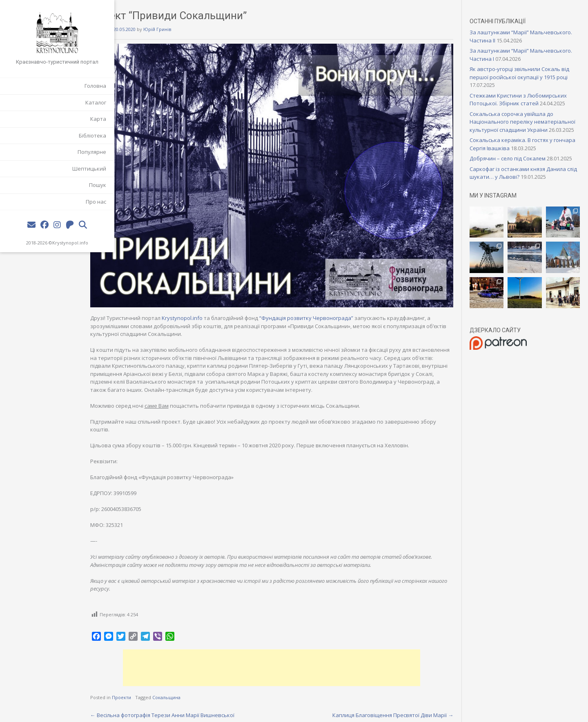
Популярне (92, 152)
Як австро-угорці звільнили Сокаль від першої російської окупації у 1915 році (528, 73)
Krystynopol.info (70, 243)
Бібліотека (92, 136)
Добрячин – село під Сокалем (516, 167)
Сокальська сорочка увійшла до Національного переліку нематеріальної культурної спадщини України (527, 126)
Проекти (154, 688)
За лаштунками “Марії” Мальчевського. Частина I (512, 55)
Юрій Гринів (189, 29)
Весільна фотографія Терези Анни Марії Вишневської (195, 705)
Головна (95, 86)
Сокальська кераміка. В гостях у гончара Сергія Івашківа (519, 152)
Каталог (96, 102)
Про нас (96, 202)
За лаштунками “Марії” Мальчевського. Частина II (512, 36)
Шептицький (89, 169)
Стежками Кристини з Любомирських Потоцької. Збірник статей (526, 100)
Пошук (98, 185)
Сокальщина (199, 688)
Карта (98, 119)
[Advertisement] (292, 658)
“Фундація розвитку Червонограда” (339, 300)
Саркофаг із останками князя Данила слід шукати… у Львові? (526, 189)
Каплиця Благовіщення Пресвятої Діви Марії (401, 705)
